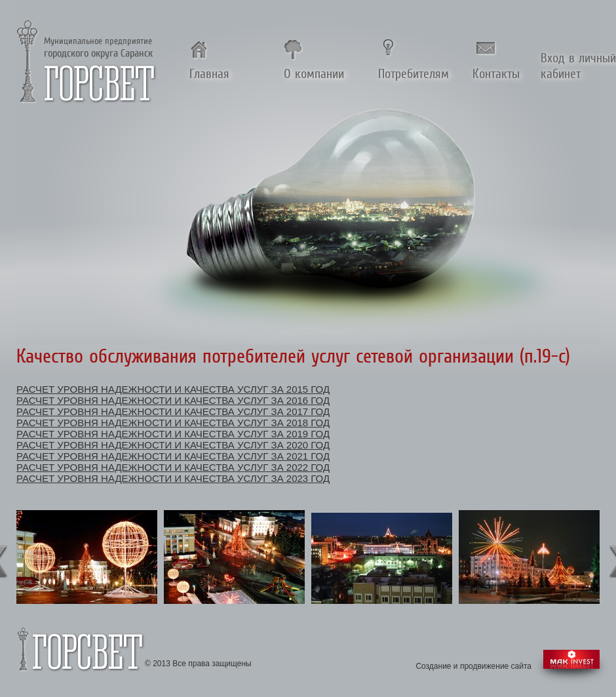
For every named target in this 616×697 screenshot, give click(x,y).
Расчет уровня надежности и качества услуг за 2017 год (173, 411)
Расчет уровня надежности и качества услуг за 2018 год (173, 423)
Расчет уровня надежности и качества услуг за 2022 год (173, 467)
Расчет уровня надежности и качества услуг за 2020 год (173, 445)
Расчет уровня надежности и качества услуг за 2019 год (173, 434)
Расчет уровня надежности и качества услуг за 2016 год (173, 400)
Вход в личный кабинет (578, 66)
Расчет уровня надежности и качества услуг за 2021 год (173, 456)
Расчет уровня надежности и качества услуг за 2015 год (173, 389)
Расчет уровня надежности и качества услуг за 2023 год (173, 478)
